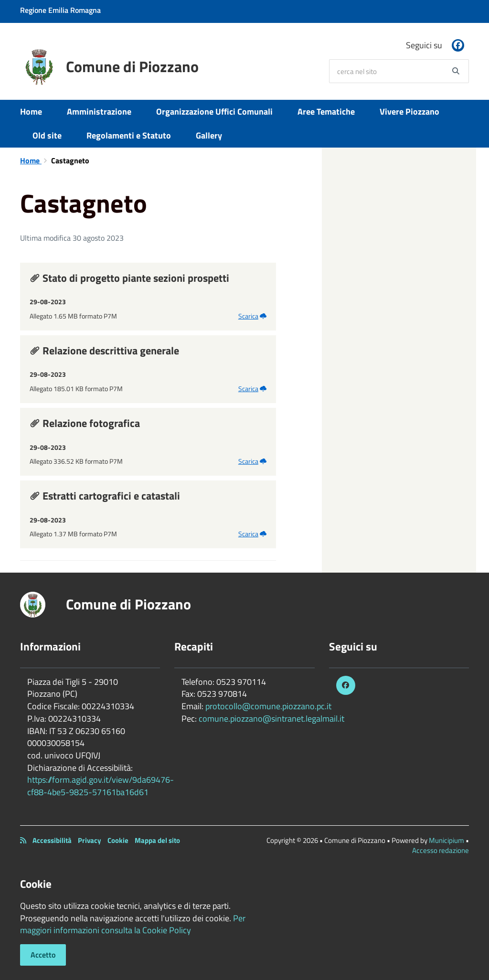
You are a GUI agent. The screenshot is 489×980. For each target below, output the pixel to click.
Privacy (90, 840)
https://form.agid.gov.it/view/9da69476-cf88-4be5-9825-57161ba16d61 (101, 786)
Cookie (118, 840)
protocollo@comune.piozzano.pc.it (268, 706)
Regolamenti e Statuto (129, 135)
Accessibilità (52, 840)
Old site (47, 135)
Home (31, 112)
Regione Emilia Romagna (60, 10)
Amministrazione (99, 112)
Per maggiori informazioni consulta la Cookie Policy (133, 924)
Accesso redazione (441, 850)
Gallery (209, 135)
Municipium (446, 840)
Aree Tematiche (326, 112)
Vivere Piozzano (409, 112)
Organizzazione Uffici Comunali (214, 112)
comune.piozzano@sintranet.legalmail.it (271, 719)
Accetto (43, 955)
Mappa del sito (157, 840)
